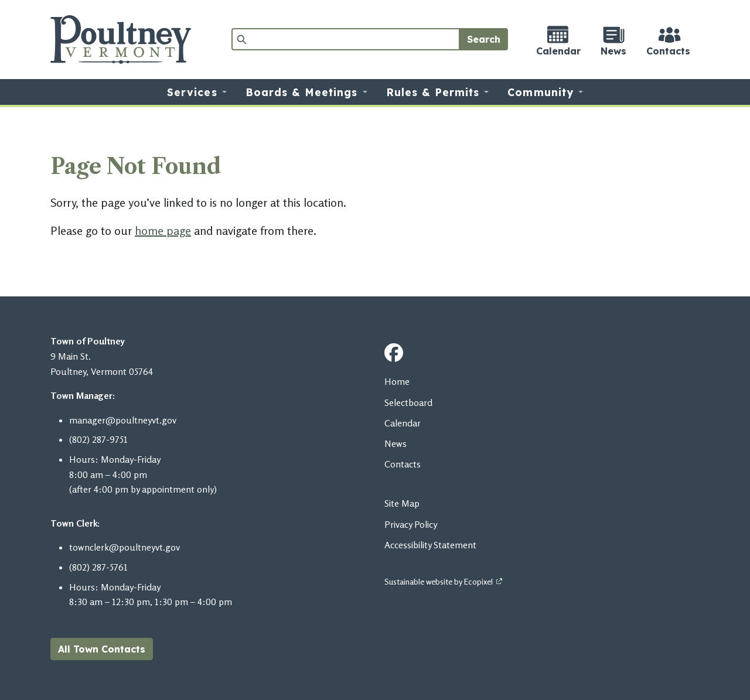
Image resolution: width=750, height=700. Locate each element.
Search (484, 39)
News (396, 443)
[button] (197, 92)
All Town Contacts (102, 649)
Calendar (403, 423)
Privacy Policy (411, 524)
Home (397, 381)
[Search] (346, 39)
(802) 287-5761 (98, 567)
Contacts (403, 464)
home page (163, 231)
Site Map (402, 503)
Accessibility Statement (430, 545)
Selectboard (408, 402)
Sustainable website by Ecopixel (439, 581)
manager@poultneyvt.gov (123, 420)
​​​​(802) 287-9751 (98, 439)
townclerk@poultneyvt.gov (125, 547)
